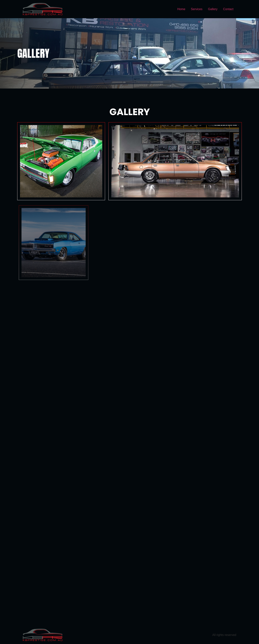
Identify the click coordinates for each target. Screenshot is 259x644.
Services (197, 9)
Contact (228, 9)
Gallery (213, 9)
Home (181, 9)
